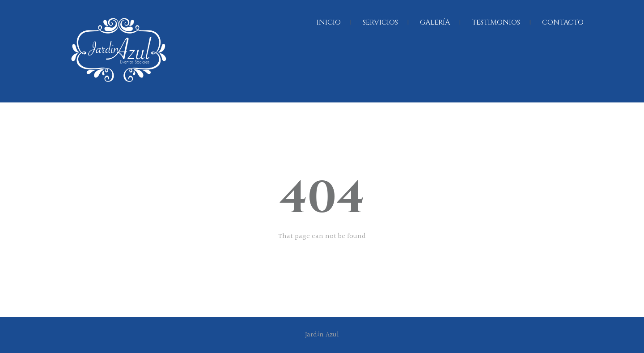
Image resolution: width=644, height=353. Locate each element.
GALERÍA (435, 22)
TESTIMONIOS (496, 22)
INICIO (329, 22)
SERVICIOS (380, 22)
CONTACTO (563, 22)
